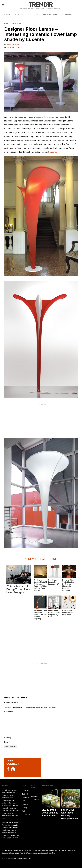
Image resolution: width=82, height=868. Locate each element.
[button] (41, 82)
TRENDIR (41, 5)
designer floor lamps (45, 117)
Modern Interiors (50, 15)
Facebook (35, 795)
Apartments (19, 15)
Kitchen (7, 15)
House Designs (33, 15)
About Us (25, 791)
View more (68, 15)
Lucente (53, 152)
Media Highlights (26, 802)
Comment (9, 712)
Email (7, 742)
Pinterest (36, 800)
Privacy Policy (25, 809)
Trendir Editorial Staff (13, 45)
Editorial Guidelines (26, 796)
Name (7, 738)
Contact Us (26, 814)
